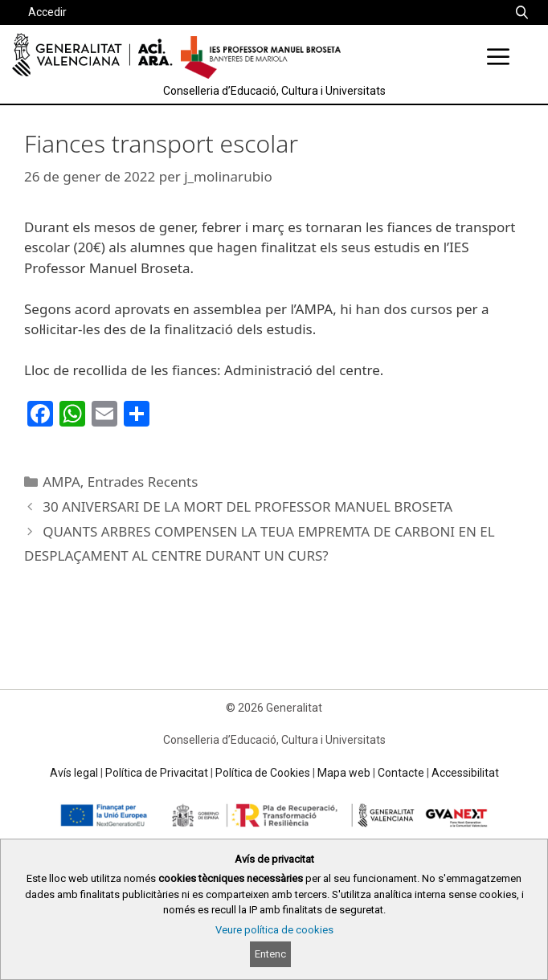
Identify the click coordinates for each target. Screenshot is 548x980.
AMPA (61, 482)
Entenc (270, 954)
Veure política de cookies (274, 930)
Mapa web (344, 773)
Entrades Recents (143, 482)
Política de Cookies (263, 773)
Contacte (401, 773)
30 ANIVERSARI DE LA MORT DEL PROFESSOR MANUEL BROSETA (247, 506)
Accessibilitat (465, 773)
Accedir (47, 12)
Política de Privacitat (157, 773)
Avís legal (74, 773)
